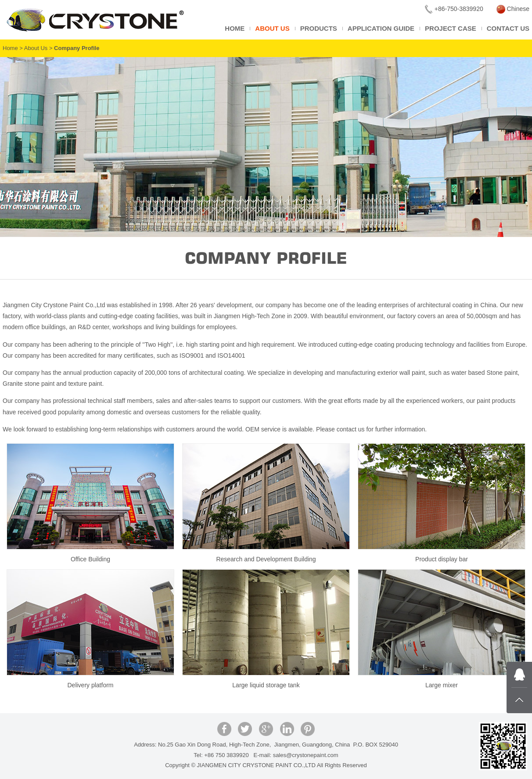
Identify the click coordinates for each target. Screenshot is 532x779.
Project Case (451, 28)
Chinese (513, 9)
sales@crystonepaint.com (306, 755)
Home (235, 28)
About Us (272, 28)
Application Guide (381, 28)
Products (319, 28)
